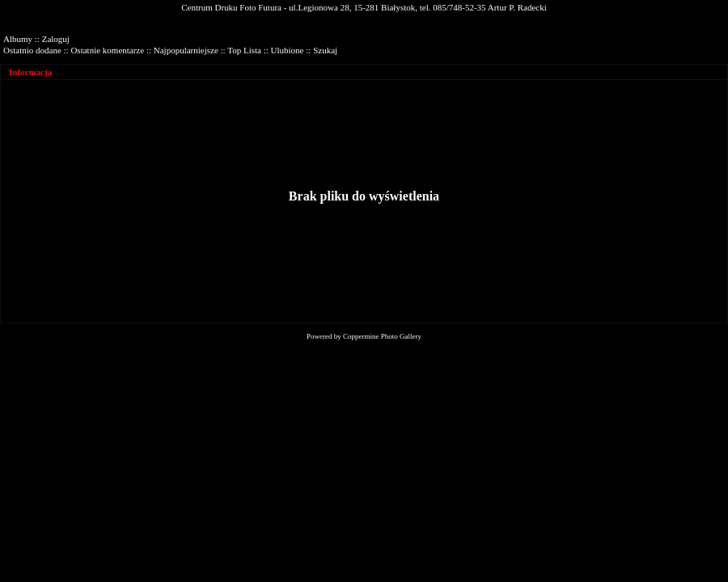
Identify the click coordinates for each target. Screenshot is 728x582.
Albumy (18, 39)
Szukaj (325, 50)
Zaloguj (56, 39)
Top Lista (244, 50)
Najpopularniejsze (186, 50)
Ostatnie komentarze (107, 50)
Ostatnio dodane (32, 50)
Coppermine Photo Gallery (382, 336)
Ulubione (288, 50)
